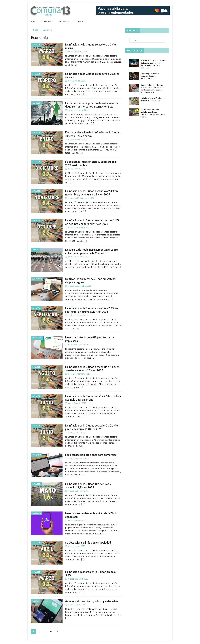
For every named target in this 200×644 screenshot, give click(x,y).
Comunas (46, 22)
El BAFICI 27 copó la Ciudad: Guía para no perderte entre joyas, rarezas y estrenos (153, 64)
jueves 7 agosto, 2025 (77, 403)
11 (51, 631)
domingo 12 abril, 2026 (78, 52)
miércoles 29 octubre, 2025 (79, 286)
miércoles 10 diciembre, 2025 (81, 198)
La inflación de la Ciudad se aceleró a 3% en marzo (153, 99)
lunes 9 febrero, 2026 (77, 140)
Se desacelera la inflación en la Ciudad (88, 543)
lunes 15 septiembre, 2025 (79, 345)
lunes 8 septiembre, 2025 (79, 374)
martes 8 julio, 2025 (76, 433)
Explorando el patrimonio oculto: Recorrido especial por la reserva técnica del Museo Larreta (152, 89)
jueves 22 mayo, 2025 (77, 520)
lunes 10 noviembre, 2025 (79, 227)
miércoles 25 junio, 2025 (78, 458)
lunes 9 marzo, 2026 (76, 81)
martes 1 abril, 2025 (76, 605)
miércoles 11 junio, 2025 (78, 491)
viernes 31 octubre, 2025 (78, 257)
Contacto (80, 22)
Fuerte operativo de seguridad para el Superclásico (150, 76)
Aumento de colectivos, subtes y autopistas (92, 601)
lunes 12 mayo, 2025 (76, 546)
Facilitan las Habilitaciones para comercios (91, 455)
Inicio (33, 22)
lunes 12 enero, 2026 (76, 169)
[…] (75, 65)
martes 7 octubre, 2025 (78, 315)
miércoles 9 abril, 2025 (78, 579)
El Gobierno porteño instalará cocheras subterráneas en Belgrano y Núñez (153, 113)
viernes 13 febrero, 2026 (78, 110)
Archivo (63, 22)
